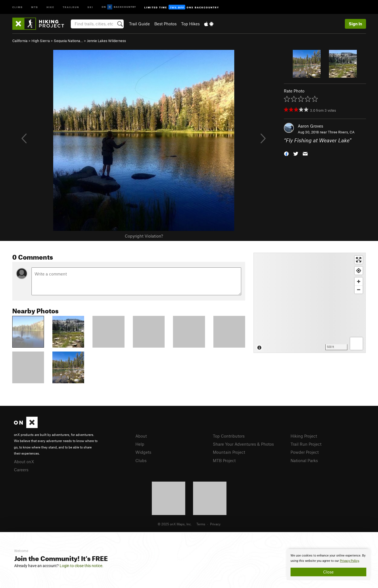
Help (140, 444)
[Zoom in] (359, 281)
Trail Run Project (306, 444)
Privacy (215, 524)
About (141, 436)
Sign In (355, 24)
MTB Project (224, 460)
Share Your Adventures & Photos (243, 444)
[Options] (356, 344)
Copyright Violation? (144, 236)
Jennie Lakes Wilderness (106, 41)
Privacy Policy (349, 561)
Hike (50, 7)
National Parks (304, 460)
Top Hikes (190, 24)
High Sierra (41, 41)
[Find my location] (359, 271)
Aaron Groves (310, 126)
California (20, 41)
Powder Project (305, 452)
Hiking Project (304, 436)
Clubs (141, 460)
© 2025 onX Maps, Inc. (175, 524)
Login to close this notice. (81, 566)
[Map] (310, 303)
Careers (21, 470)
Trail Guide (139, 24)
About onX (24, 462)
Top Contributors (229, 436)
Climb (18, 7)
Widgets (143, 452)
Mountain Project (229, 452)
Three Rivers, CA (341, 132)
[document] (328, 565)
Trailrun (71, 7)
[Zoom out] (359, 290)
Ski (90, 7)
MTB (35, 7)
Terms (201, 524)
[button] (286, 153)
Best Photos (165, 24)
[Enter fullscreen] (359, 260)
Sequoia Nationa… (68, 41)
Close (328, 572)
